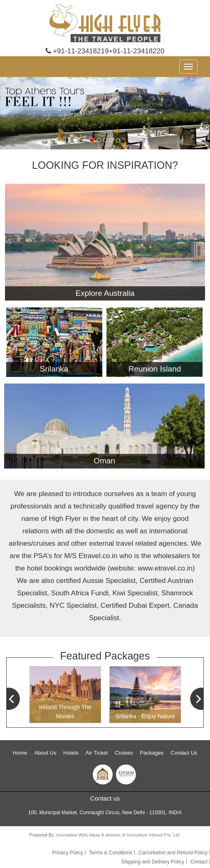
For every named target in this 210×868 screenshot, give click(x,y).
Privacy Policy (68, 853)
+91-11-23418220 (136, 51)
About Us (45, 753)
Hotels (71, 753)
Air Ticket (97, 753)
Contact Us (184, 753)
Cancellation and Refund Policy (173, 853)
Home (20, 753)
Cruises (124, 753)
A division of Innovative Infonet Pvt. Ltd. (141, 835)
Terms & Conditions (111, 853)
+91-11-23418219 (77, 51)
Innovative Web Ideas (79, 835)
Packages (152, 753)
